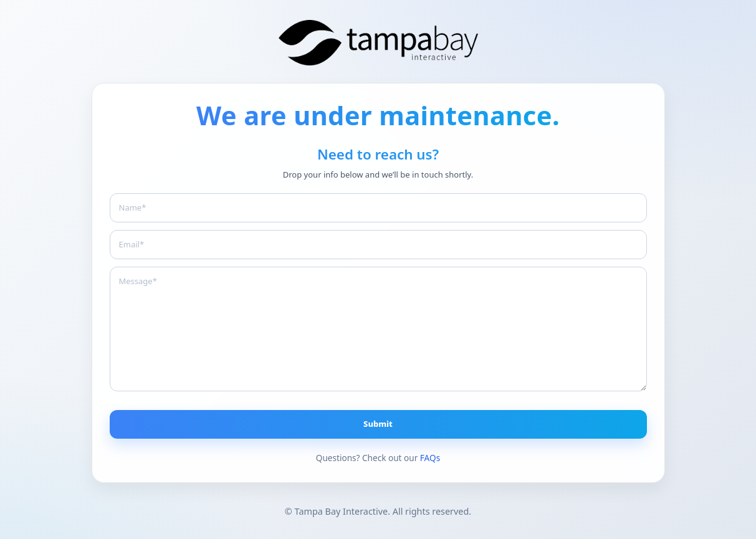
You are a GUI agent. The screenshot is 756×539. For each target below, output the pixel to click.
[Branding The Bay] (378, 43)
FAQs (430, 458)
